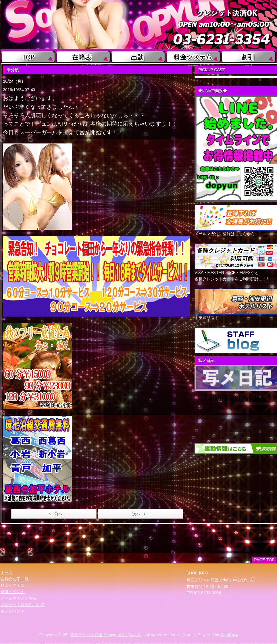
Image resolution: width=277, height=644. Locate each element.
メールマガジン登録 (19, 598)
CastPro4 (229, 635)
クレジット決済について (23, 605)
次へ (140, 514)
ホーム (7, 572)
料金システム (13, 585)
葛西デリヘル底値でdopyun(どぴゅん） (106, 635)
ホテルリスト (13, 611)
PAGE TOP (265, 560)
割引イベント (13, 592)
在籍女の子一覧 (15, 579)
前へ (55, 514)
